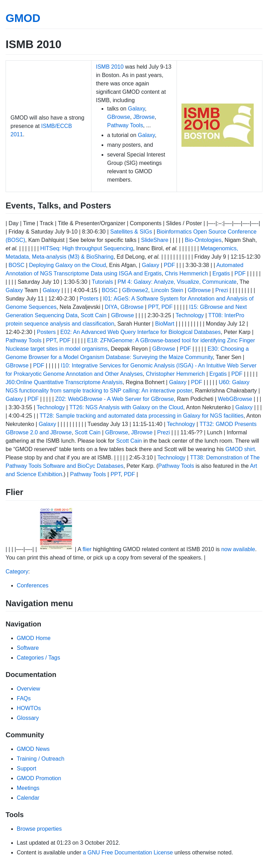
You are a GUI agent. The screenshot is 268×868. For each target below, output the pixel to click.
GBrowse (119, 117)
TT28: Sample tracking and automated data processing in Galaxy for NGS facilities (142, 416)
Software (28, 648)
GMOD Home (34, 638)
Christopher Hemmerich (175, 374)
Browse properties (39, 829)
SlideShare (155, 240)
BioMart (165, 324)
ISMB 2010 (110, 67)
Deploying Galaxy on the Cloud (68, 265)
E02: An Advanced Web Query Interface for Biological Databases (141, 332)
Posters (89, 299)
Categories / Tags (38, 658)
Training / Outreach (40, 759)
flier (87, 549)
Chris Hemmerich (186, 273)
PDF (169, 265)
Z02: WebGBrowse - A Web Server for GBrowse (114, 399)
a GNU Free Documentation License (128, 852)
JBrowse (144, 117)
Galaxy (137, 109)
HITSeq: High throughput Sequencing (87, 248)
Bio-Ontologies (203, 240)
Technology (190, 315)
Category (17, 572)
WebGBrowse (235, 399)
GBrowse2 (135, 290)
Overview (28, 689)
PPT (153, 307)
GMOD (23, 18)
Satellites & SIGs (131, 232)
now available (238, 549)
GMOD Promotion (39, 778)
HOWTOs (29, 708)
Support (27, 768)
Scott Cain (94, 315)
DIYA (111, 307)
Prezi (222, 290)
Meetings (28, 788)
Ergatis (221, 273)
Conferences (33, 585)
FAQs (24, 698)
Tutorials (102, 282)
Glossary (28, 718)
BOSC (17, 265)
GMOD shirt (240, 449)
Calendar (28, 798)
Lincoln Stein (167, 290)
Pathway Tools (125, 125)
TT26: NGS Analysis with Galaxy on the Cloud (126, 407)
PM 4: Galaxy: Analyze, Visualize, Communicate (177, 282)
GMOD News (33, 749)
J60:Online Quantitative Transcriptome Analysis (64, 382)
